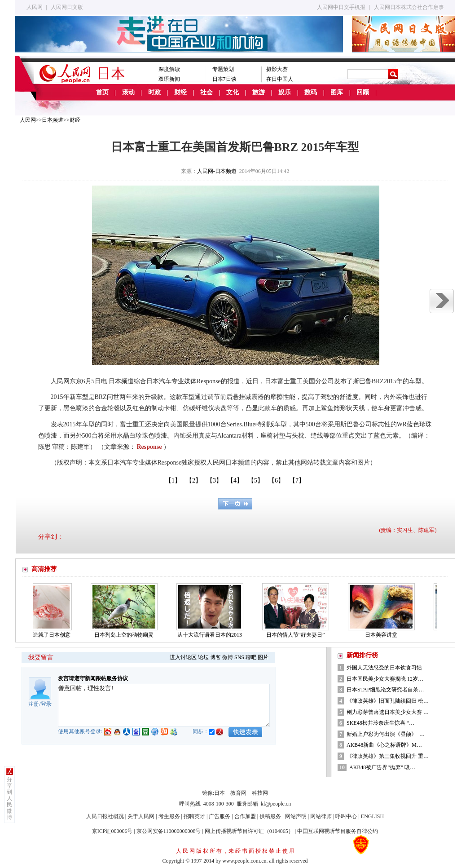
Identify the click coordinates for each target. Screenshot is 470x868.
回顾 (363, 92)
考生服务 (169, 816)
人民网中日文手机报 (341, 7)
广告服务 (220, 816)
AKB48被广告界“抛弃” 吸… (382, 767)
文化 (233, 92)
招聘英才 (194, 816)
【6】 (276, 480)
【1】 (173, 480)
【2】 (194, 480)
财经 (180, 92)
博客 (215, 657)
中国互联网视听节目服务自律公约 (338, 831)
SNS (239, 657)
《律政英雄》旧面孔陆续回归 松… (388, 701)
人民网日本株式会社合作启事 (409, 7)
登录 (46, 704)
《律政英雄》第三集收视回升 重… (388, 756)
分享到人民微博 (9, 798)
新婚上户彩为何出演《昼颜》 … (386, 734)
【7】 (297, 480)
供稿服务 (270, 816)
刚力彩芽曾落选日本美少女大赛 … (388, 712)
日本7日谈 (224, 79)
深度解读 (169, 69)
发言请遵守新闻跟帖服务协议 (93, 678)
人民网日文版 (67, 7)
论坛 (203, 657)
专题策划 (223, 69)
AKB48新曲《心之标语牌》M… (384, 745)
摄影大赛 (277, 69)
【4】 (235, 480)
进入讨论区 (183, 657)
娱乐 (285, 92)
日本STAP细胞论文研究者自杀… (385, 690)
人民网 (35, 7)
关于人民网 (141, 816)
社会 (206, 92)
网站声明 (296, 816)
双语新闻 (169, 79)
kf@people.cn (276, 804)
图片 (263, 657)
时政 (154, 92)
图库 (337, 92)
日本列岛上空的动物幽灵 (127, 635)
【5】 (256, 480)
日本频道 (53, 120)
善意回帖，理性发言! (164, 705)
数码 (311, 92)
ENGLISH (372, 816)
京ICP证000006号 (112, 831)
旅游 (259, 92)
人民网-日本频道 (217, 171)
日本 (220, 793)
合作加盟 (245, 816)
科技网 (260, 793)
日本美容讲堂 (384, 635)
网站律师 (321, 816)
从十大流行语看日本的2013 (213, 635)
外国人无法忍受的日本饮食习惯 (384, 668)
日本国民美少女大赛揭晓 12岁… (385, 679)
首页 (102, 92)
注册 (34, 704)
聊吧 (251, 657)
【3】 (214, 480)
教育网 (238, 793)
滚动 (128, 92)
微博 (228, 657)
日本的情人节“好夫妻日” (299, 635)
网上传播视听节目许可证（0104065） (249, 831)
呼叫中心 (346, 816)
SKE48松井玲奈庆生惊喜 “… (380, 723)
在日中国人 (280, 79)
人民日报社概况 (105, 816)
